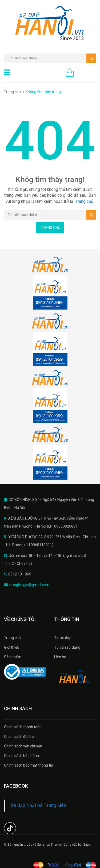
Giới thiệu (12, 647)
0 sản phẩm (86, 73)
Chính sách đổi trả (19, 737)
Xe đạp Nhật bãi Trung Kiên (38, 805)
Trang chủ (12, 92)
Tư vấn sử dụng (67, 647)
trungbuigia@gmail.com (29, 585)
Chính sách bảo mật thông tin (29, 765)
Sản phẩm (13, 657)
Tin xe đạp (63, 638)
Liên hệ (60, 657)
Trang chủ (12, 638)
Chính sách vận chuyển (23, 746)
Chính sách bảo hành (21, 756)
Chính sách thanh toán (23, 727)
